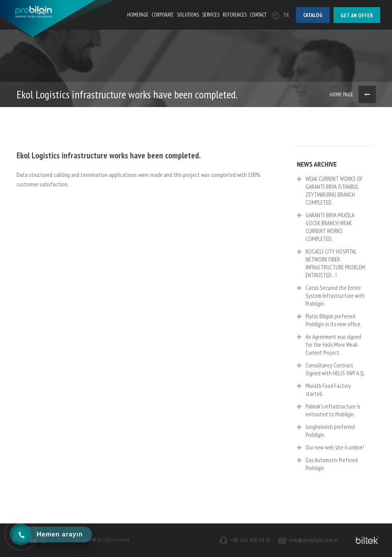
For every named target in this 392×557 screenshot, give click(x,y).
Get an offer (357, 15)
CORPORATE (163, 15)
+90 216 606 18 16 (251, 540)
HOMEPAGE (138, 15)
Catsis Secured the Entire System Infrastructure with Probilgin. (331, 296)
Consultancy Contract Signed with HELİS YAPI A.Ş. (331, 370)
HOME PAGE (341, 94)
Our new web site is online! (330, 448)
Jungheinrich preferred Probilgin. (326, 432)
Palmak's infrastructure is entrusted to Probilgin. (328, 411)
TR (280, 15)
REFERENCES (235, 15)
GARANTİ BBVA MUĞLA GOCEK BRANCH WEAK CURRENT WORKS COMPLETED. (326, 228)
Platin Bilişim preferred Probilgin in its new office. (329, 321)
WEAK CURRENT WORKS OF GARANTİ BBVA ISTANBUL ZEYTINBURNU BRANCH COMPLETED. (330, 191)
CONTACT (258, 15)
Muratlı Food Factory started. (324, 390)
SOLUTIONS (188, 15)
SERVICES (211, 15)
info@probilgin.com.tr (314, 540)
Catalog (313, 15)
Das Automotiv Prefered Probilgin (327, 465)
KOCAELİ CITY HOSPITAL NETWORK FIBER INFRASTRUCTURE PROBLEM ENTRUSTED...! (331, 264)
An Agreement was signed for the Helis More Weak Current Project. (329, 345)
